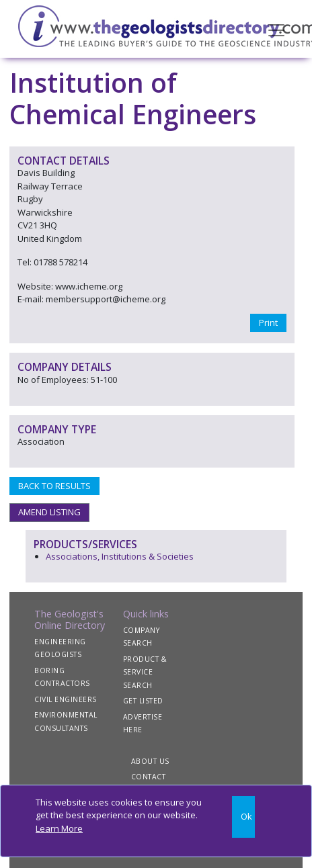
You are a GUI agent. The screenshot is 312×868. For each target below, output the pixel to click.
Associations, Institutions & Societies (120, 556)
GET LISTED (143, 701)
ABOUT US (150, 761)
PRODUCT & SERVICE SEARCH (145, 672)
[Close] (243, 817)
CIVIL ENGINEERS (66, 699)
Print (268, 322)
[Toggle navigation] (276, 29)
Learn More (59, 828)
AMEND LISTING (49, 512)
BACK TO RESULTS (54, 486)
